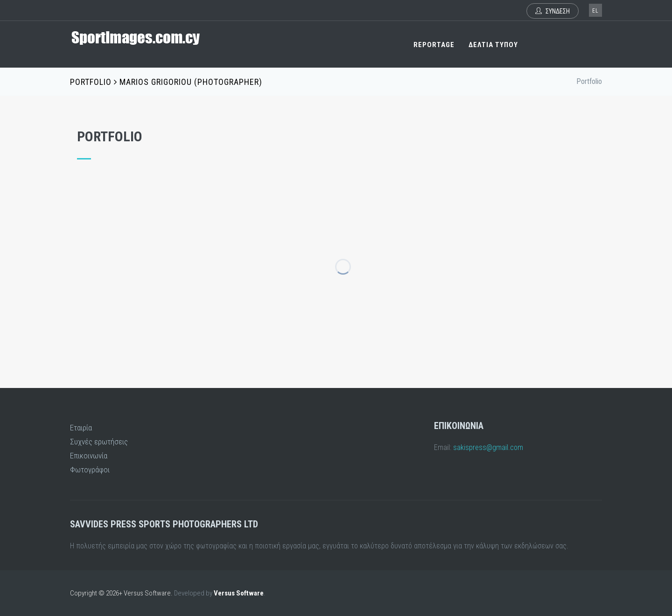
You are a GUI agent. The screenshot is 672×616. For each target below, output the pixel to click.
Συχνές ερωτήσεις (99, 442)
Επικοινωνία (89, 456)
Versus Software (239, 593)
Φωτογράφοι (90, 470)
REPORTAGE (434, 45)
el (595, 11)
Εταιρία (81, 428)
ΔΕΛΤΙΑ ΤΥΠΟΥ (493, 45)
